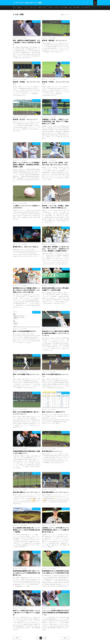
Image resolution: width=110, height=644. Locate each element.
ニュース (26, 8)
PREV (17, 638)
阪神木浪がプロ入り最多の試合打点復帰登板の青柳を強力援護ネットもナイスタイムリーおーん (56, 333)
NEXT (65, 638)
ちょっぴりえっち (86, 8)
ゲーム (57, 8)
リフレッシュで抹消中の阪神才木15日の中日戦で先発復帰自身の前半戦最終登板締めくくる (56, 613)
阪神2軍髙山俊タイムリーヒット (52, 451)
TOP (14, 8)
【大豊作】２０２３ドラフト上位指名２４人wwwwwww (26, 207)
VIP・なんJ (33, 8)
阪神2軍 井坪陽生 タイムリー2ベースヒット (27, 83)
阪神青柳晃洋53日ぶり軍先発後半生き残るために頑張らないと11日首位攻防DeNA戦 (56, 572)
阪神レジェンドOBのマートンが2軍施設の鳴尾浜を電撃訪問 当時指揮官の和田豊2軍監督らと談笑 (26, 165)
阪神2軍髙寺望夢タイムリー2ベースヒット (56, 492)
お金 (70, 8)
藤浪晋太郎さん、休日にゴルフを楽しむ (26, 247)
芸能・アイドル (42, 8)
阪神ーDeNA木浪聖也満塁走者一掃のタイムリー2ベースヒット (26, 413)
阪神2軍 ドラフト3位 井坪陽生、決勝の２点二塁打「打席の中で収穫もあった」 (56, 207)
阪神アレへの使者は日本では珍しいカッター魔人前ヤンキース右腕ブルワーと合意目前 (26, 613)
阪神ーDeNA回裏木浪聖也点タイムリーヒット (55, 375)
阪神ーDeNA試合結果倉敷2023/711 (24, 331)
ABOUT (20, 8)
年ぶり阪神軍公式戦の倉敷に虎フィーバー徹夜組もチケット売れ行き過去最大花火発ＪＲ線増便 (26, 530)
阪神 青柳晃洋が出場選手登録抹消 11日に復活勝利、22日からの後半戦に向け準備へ (27, 42)
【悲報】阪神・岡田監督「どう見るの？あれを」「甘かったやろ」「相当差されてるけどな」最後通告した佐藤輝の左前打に (56, 249)
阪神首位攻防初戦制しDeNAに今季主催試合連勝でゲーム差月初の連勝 (55, 289)
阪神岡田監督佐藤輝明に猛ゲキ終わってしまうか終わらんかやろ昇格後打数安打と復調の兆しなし (26, 573)
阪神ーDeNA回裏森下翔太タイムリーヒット (26, 375)
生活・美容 (76, 8)
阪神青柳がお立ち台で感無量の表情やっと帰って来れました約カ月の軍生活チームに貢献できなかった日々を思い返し (26, 290)
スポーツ (50, 8)
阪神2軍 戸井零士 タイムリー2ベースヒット (56, 83)
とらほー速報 (23, 38)
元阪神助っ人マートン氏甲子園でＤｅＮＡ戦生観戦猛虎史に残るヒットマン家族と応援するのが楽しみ (56, 530)
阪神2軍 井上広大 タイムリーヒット (25, 119)
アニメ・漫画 (64, 8)
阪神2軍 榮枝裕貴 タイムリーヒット (55, 40)
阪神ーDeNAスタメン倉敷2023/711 (54, 412)
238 (45, 638)
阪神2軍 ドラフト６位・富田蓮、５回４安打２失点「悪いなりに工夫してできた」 (56, 164)
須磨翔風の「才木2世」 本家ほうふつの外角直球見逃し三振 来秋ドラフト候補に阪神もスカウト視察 (56, 121)
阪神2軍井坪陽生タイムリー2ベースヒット (27, 492)
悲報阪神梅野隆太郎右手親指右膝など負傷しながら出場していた (26, 452)
